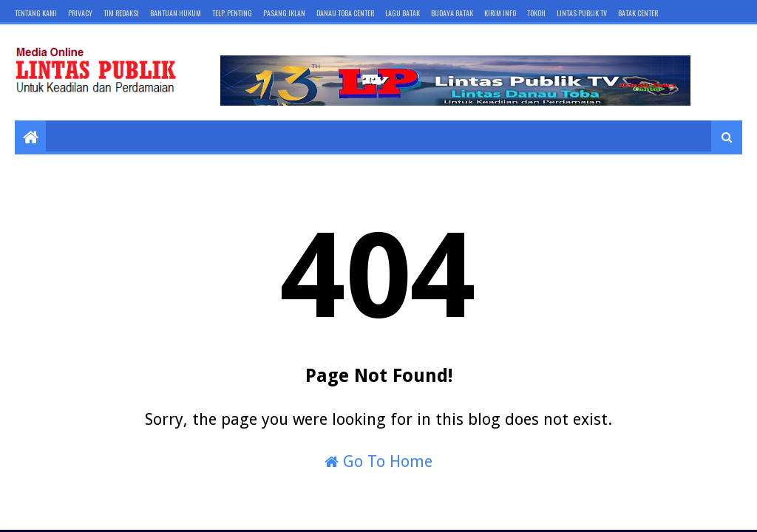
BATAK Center (638, 13)
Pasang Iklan (284, 13)
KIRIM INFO (500, 13)
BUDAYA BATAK (452, 13)
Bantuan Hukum (176, 13)
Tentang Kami (36, 13)
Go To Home (378, 461)
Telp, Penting (232, 13)
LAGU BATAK (403, 13)
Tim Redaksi (121, 13)
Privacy (80, 13)
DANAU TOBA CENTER (345, 13)
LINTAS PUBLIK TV (582, 13)
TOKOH (536, 13)
